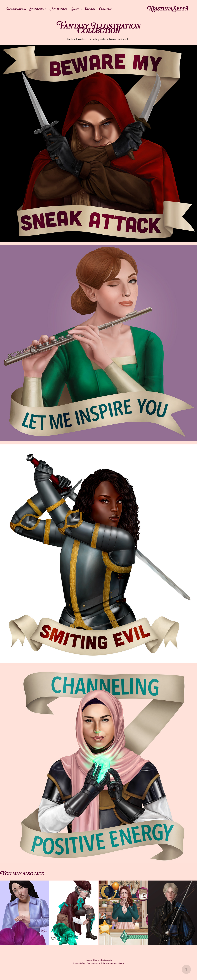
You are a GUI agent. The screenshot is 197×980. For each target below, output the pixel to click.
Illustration (16, 9)
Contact (105, 9)
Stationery (38, 9)
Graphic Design (83, 9)
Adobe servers (106, 963)
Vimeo (121, 963)
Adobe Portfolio (105, 960)
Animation (58, 9)
